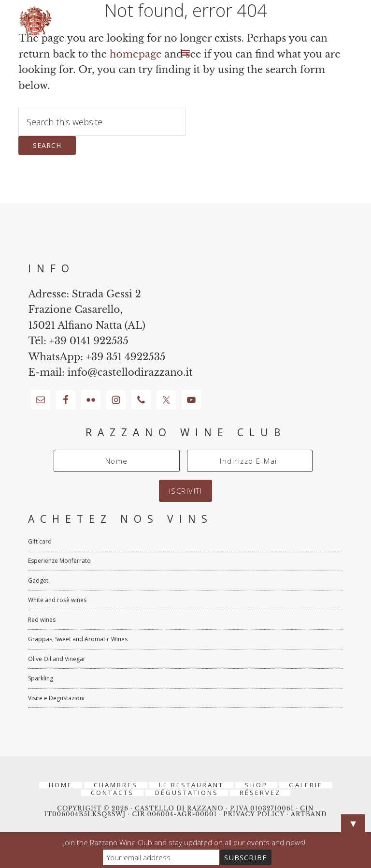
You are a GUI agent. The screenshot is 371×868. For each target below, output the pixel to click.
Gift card (40, 541)
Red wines (42, 620)
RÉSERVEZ (260, 793)
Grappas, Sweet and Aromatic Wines (78, 639)
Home (61, 785)
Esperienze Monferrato (59, 561)
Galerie (306, 785)
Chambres (116, 785)
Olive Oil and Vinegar (57, 659)
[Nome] (116, 461)
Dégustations (187, 793)
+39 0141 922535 (89, 341)
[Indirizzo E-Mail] (250, 461)
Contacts (112, 793)
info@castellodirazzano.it (130, 372)
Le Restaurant (191, 785)
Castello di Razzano (185, 21)
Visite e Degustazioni (56, 698)
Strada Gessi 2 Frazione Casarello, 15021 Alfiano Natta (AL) (87, 310)
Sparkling (41, 678)
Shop (256, 785)
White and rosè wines (57, 600)
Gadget (38, 581)
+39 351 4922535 (126, 357)
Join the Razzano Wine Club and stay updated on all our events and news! (184, 842)
